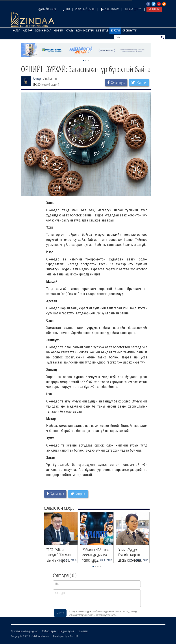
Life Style (102, 31)
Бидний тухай (67, 631)
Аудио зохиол (110, 9)
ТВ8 (66, 9)
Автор (37, 78)
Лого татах (83, 631)
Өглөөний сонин (85, 9)
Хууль (69, 31)
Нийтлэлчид (47, 9)
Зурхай (115, 31)
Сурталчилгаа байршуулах (24, 631)
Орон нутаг (130, 31)
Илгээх (60, 613)
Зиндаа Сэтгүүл (133, 9)
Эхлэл (16, 31)
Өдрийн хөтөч (85, 31)
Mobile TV (154, 9)
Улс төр (28, 31)
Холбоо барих (49, 631)
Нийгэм (58, 31)
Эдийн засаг (43, 31)
